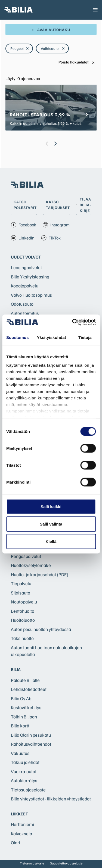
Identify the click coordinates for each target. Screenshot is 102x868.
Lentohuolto (23, 611)
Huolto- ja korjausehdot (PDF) (40, 574)
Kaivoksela (21, 834)
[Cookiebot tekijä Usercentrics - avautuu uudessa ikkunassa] (73, 322)
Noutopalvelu (24, 602)
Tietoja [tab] (85, 337)
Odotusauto (22, 304)
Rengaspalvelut (26, 556)
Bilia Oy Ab (21, 698)
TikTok (51, 238)
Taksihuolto (22, 638)
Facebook (24, 225)
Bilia (16, 669)
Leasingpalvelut (26, 267)
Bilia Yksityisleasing (30, 277)
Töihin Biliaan (24, 717)
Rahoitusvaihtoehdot (31, 744)
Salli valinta (51, 524)
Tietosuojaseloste (28, 790)
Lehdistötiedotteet (29, 689)
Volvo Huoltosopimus (31, 295)
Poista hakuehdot (77, 62)
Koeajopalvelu (25, 286)
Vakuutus (20, 753)
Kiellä (51, 541)
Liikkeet (19, 814)
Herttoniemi (22, 824)
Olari (16, 843)
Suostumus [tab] (18, 337)
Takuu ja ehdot (25, 762)
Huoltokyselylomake (31, 565)
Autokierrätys (24, 780)
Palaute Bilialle (25, 680)
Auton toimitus (25, 313)
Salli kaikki (51, 506)
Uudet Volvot (26, 257)
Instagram (56, 225)
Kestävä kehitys (26, 707)
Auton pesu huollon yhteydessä (41, 629)
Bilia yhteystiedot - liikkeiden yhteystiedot (51, 799)
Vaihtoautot (53, 48)
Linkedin (23, 238)
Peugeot (20, 48)
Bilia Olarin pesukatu (31, 735)
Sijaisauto (21, 593)
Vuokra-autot (24, 771)
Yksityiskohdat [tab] (52, 337)
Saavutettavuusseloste (66, 863)
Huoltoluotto (23, 620)
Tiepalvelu (21, 583)
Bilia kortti (21, 726)
